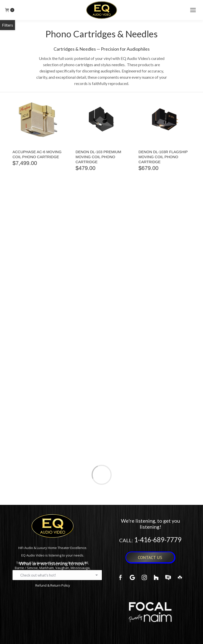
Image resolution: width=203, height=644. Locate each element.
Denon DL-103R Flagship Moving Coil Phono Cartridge (163, 157)
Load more (102, 475)
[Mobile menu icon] (193, 10)
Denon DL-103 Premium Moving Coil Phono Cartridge (98, 157)
